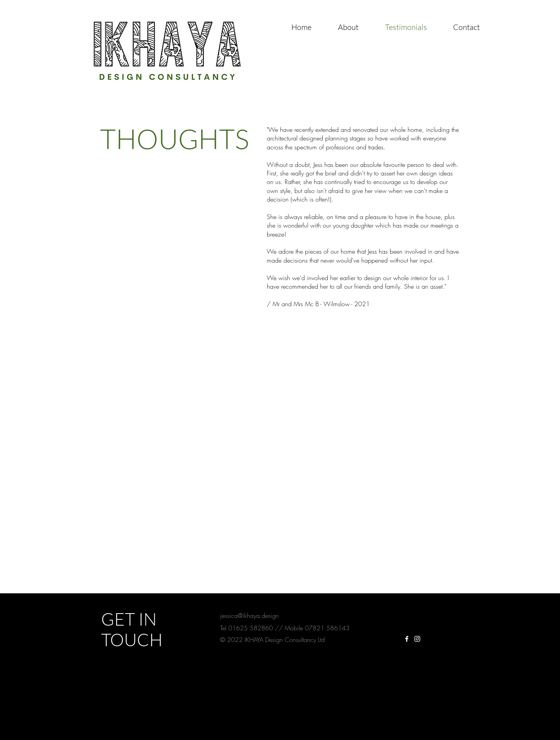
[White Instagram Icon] (417, 639)
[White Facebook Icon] (407, 639)
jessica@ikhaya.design (249, 615)
